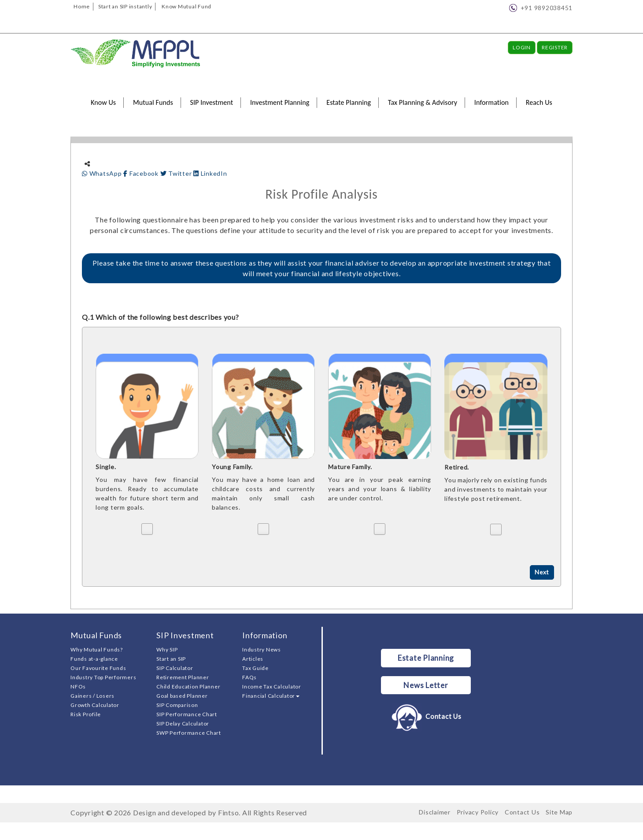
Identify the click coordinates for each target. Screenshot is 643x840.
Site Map (559, 812)
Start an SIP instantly (125, 6)
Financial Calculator (271, 696)
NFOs (78, 686)
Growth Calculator (95, 705)
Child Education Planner (188, 686)
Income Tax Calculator (272, 686)
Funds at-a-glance (94, 659)
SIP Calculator (175, 668)
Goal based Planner (182, 696)
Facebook (142, 173)
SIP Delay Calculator (183, 723)
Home (82, 6)
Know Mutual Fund (187, 6)
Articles (253, 659)
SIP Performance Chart (187, 714)
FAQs (249, 677)
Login (522, 47)
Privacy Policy (478, 812)
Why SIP (167, 649)
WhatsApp (103, 173)
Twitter (177, 173)
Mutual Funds (153, 102)
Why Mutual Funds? (97, 649)
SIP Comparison (177, 705)
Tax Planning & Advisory (423, 102)
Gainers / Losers (92, 696)
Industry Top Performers (103, 677)
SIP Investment (212, 102)
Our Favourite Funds (98, 668)
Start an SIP (171, 659)
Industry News (262, 649)
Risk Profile (86, 714)
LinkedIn (210, 173)
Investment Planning (280, 102)
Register (555, 47)
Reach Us (539, 102)
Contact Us (426, 717)
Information (491, 102)
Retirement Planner (183, 677)
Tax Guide (255, 668)
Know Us (103, 102)
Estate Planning (349, 102)
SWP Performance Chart (189, 733)
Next (542, 572)
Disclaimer (435, 812)
